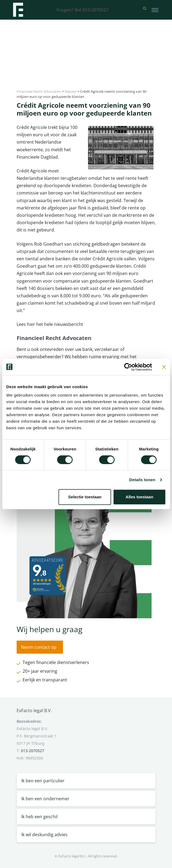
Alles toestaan (140, 497)
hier (32, 324)
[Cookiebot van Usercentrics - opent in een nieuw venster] (128, 367)
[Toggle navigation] (155, 10)
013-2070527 (33, 751)
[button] (145, 10)
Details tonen (142, 480)
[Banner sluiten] (164, 367)
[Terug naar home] (18, 10)
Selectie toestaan (85, 497)
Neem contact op (39, 647)
